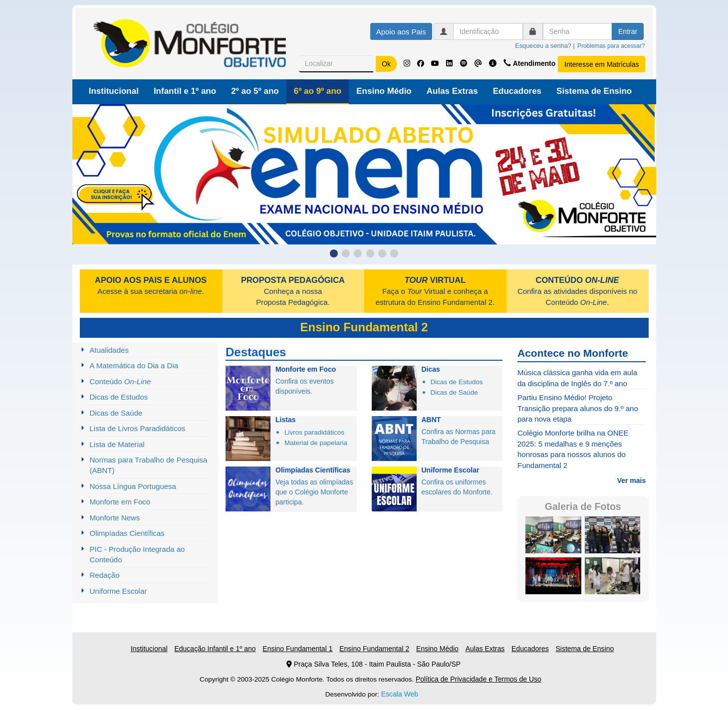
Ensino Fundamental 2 (374, 649)
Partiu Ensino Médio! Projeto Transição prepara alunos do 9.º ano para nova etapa (578, 408)
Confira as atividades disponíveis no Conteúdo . (577, 291)
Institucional (114, 91)
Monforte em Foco (120, 502)
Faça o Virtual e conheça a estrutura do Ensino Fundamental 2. (435, 291)
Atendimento (530, 63)
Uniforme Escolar (119, 591)
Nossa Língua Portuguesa (133, 486)
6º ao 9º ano (318, 91)
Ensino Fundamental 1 (297, 649)
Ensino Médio (384, 91)
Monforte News (115, 518)
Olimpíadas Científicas (127, 533)
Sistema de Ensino (594, 91)
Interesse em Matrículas (602, 64)
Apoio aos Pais (401, 32)
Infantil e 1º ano (185, 91)
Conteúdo (121, 381)
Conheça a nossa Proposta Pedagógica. (293, 291)
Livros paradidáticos (314, 432)
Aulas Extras (452, 91)
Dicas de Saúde (116, 413)
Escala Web (400, 694)
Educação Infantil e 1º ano (215, 649)
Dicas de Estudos (119, 397)
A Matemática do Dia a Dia (134, 365)
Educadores (517, 91)
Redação (105, 575)
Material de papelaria (316, 443)
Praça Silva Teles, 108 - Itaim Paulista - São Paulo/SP (373, 664)
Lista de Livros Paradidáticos (138, 428)
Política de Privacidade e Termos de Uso (479, 679)
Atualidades (109, 350)
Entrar (628, 31)
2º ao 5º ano (255, 91)
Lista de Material (117, 444)
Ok (386, 64)
